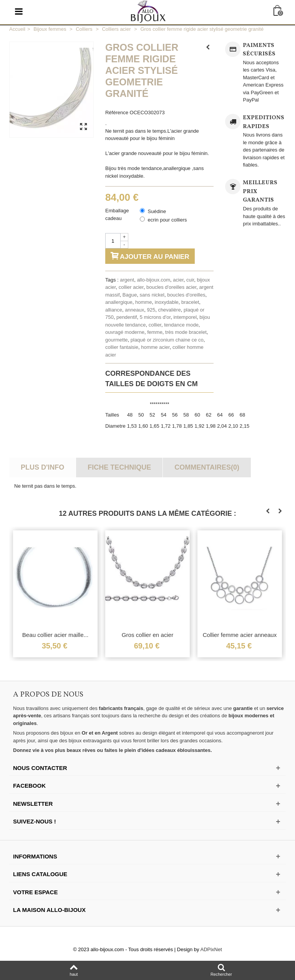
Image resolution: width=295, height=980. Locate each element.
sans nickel (152, 295)
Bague (130, 295)
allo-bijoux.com (153, 280)
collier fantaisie (122, 347)
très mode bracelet (186, 332)
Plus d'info (42, 467)
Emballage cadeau (117, 214)
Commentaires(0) (207, 467)
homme (143, 302)
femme (155, 332)
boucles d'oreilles (186, 295)
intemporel (185, 317)
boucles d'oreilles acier (171, 287)
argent (127, 280)
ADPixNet (211, 949)
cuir (190, 280)
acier (178, 280)
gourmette (117, 340)
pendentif (127, 317)
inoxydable (167, 302)
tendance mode (181, 325)
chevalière (169, 310)
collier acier (131, 287)
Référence (117, 112)
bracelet (190, 302)
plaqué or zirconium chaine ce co (167, 340)
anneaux (134, 310)
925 (151, 310)
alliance (114, 310)
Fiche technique (119, 467)
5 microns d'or (155, 317)
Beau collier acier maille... (56, 635)
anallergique (119, 302)
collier (155, 325)
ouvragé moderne (125, 332)
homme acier (155, 347)
